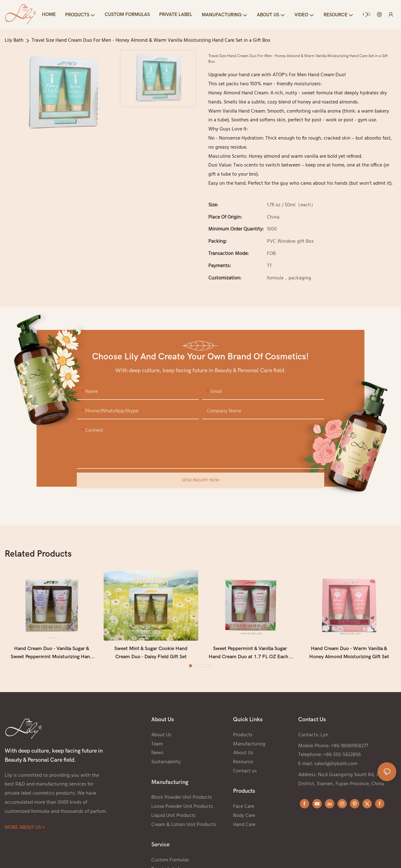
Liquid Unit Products (174, 817)
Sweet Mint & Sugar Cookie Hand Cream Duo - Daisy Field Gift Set (151, 654)
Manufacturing (249, 746)
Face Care (244, 808)
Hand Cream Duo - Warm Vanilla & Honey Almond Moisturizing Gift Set (349, 654)
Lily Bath (14, 40)
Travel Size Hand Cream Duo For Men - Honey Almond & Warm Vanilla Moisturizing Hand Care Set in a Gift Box (151, 40)
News (157, 755)
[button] (367, 14)
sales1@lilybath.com (336, 766)
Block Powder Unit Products (182, 799)
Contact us (245, 773)
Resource (243, 764)
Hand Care (244, 826)
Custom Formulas (170, 862)
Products (243, 737)
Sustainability (166, 764)
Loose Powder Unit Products (182, 808)
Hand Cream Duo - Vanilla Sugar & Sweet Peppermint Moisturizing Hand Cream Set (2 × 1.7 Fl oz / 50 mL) (52, 655)
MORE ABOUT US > (25, 829)
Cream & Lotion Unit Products (184, 826)
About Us (161, 737)
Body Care (244, 817)
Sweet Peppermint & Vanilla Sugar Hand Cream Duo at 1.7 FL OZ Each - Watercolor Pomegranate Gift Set (250, 655)
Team (157, 746)
